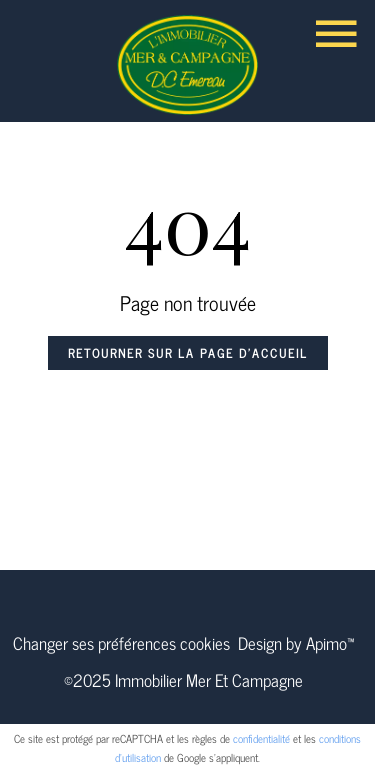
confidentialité (261, 738)
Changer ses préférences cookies (121, 643)
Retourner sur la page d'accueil (188, 353)
